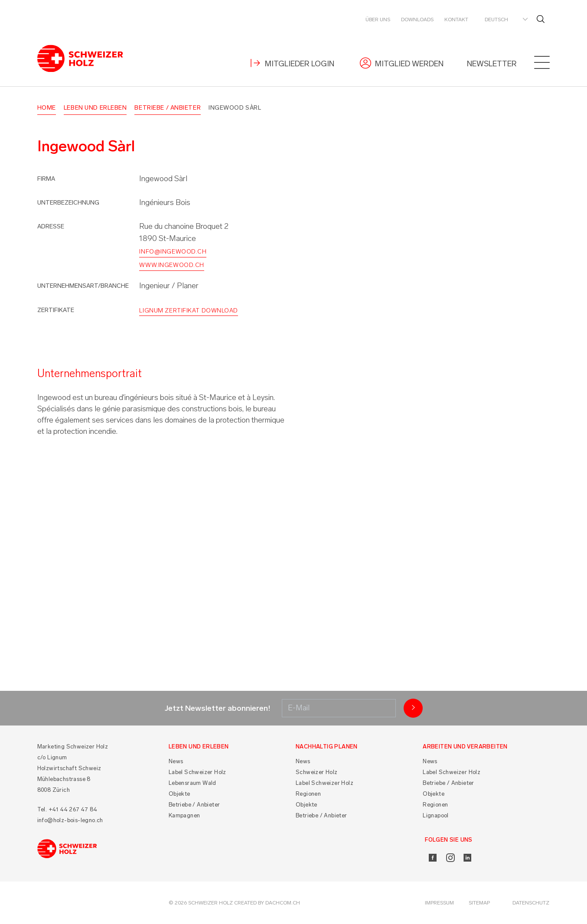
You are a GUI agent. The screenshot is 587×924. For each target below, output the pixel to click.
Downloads (417, 20)
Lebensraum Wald (192, 783)
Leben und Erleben (95, 108)
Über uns (378, 20)
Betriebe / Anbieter (168, 108)
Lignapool (436, 815)
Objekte (179, 794)
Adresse (51, 226)
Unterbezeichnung (68, 203)
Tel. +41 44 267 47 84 (67, 809)
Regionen (308, 794)
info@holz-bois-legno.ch (70, 820)
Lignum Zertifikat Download (189, 311)
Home (47, 108)
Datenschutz (531, 903)
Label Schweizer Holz (197, 772)
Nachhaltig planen (327, 747)
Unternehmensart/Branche (83, 286)
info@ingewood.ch (173, 252)
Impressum (439, 903)
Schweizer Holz (317, 772)
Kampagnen (184, 815)
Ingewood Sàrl (235, 108)
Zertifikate (56, 310)
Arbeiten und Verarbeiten (465, 747)
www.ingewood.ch (171, 265)
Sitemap (479, 903)
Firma (46, 179)
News (176, 761)
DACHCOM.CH (283, 903)
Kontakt (456, 20)
